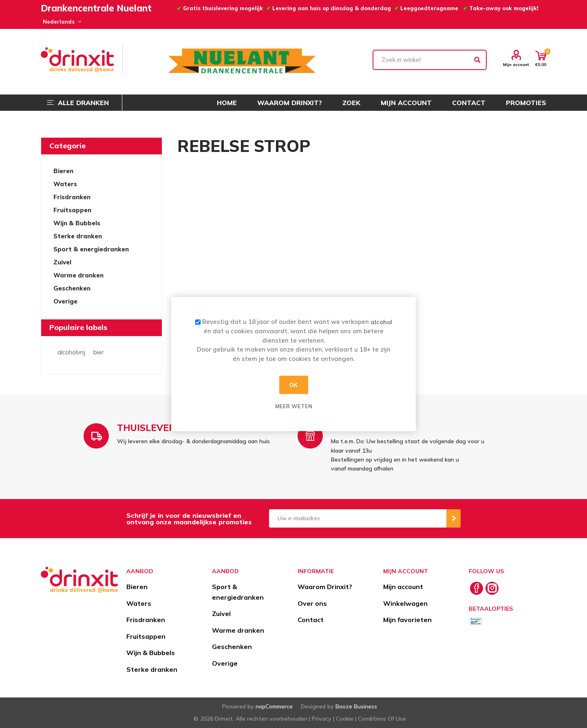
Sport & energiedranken (91, 249)
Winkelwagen (405, 603)
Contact (311, 620)
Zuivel (62, 262)
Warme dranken (78, 275)
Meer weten (294, 406)
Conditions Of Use (382, 719)
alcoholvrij (71, 352)
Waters (65, 184)
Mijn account (516, 64)
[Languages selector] (61, 22)
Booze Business (356, 706)
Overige (65, 301)
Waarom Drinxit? (325, 587)
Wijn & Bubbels (77, 223)
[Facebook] (477, 588)
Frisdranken (72, 197)
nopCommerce (274, 706)
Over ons (312, 603)
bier (98, 352)
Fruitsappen (72, 210)
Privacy (322, 719)
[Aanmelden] (358, 518)
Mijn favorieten (407, 620)
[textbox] (430, 60)
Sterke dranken (78, 236)
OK (294, 385)
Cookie (345, 719)
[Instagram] (492, 588)
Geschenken (72, 288)
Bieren (63, 171)
